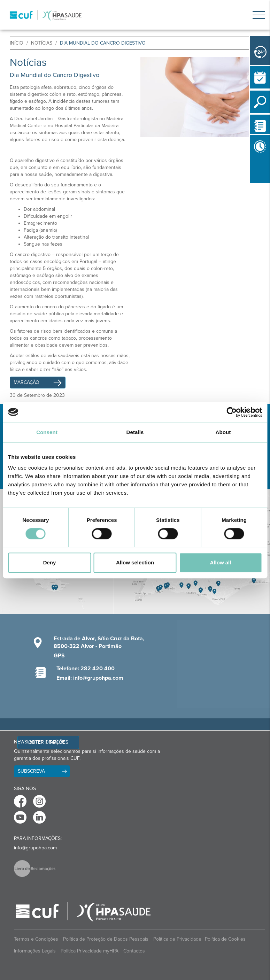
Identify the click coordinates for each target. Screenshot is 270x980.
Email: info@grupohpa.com (90, 678)
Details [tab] (135, 432)
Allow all (221, 562)
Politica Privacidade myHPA (90, 951)
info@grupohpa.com (35, 848)
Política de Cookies (225, 939)
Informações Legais (35, 951)
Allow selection (135, 562)
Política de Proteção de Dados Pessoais (106, 939)
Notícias (42, 43)
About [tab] (223, 432)
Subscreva (31, 771)
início (17, 43)
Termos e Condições (36, 939)
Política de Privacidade (177, 939)
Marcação (35, 382)
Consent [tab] (47, 432)
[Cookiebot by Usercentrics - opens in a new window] (232, 412)
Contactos (134, 951)
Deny (50, 562)
